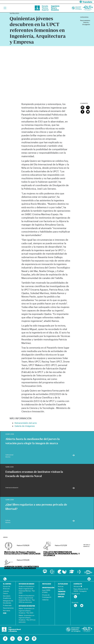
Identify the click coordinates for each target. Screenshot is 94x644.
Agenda (61, 589)
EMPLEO (61, 597)
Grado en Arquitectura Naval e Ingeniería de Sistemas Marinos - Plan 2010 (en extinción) (27, 599)
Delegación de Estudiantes (8, 602)
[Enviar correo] (88, 111)
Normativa (7, 610)
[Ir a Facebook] (5, 639)
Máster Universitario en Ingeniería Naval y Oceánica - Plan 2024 (27, 611)
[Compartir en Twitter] (88, 107)
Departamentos (8, 608)
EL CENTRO (7, 584)
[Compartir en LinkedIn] (82, 107)
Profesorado (7, 605)
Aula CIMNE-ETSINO (46, 591)
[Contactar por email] (82, 606)
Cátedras (45, 600)
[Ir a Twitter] (13, 639)
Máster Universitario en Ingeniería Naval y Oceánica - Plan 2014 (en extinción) (27, 619)
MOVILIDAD (47, 584)
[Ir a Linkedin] (34, 639)
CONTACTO (78, 584)
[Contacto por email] (89, 579)
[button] (71, 2)
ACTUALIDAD (63, 584)
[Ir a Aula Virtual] (72, 573)
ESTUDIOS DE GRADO (26, 584)
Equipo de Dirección (7, 587)
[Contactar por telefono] (5, 579)
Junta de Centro (6, 592)
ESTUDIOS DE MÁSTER (27, 606)
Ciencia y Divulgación (86, 23)
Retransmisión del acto (26, 423)
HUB (5, 613)
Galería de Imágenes (25, 426)
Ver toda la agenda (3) (87, 546)
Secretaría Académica (7, 597)
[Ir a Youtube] (27, 639)
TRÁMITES (62, 591)
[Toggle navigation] (5, 8)
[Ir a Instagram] (20, 639)
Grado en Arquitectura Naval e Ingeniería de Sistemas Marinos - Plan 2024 (27, 590)
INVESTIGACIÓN (48, 588)
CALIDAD (61, 594)
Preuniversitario (85, 20)
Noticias (61, 586)
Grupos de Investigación (47, 596)
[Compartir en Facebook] (82, 111)
